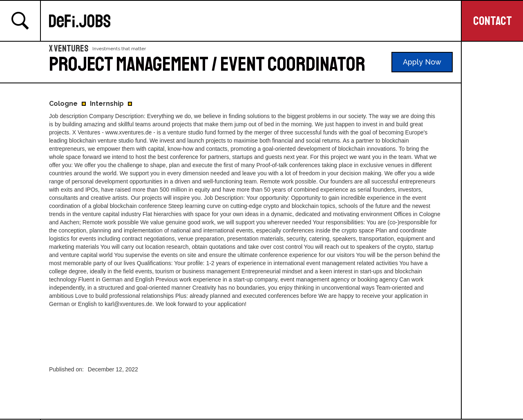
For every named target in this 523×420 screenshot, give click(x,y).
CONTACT (493, 21)
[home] (255, 21)
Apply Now (422, 62)
